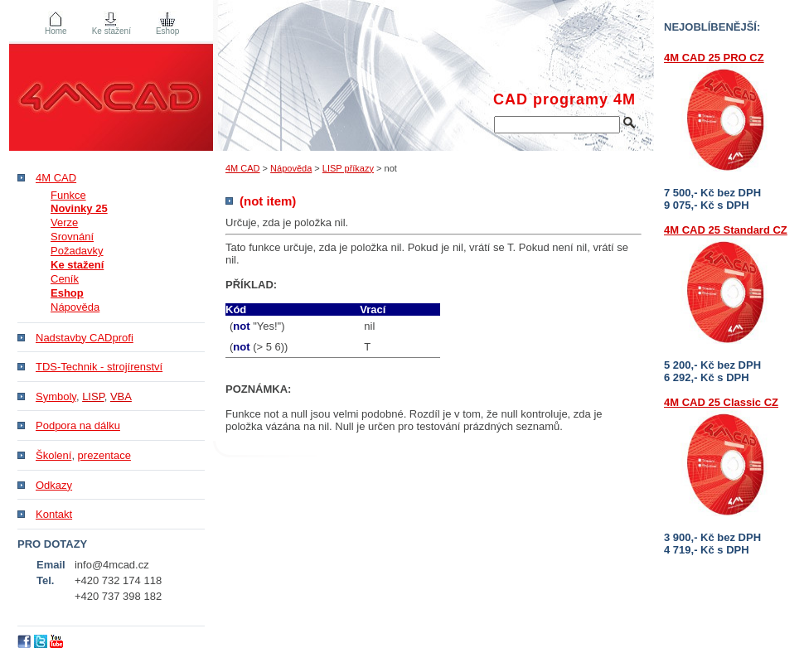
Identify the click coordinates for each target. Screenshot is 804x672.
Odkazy (54, 485)
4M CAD (243, 168)
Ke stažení (111, 31)
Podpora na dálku (78, 425)
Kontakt (54, 514)
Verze (64, 222)
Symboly (56, 396)
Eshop (167, 31)
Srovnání (72, 237)
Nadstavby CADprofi (85, 338)
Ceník (65, 279)
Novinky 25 (79, 208)
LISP (93, 396)
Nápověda (291, 168)
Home (56, 31)
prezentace (104, 455)
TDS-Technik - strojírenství (99, 367)
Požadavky (77, 251)
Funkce (68, 195)
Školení (53, 455)
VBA (121, 396)
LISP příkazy (348, 168)
